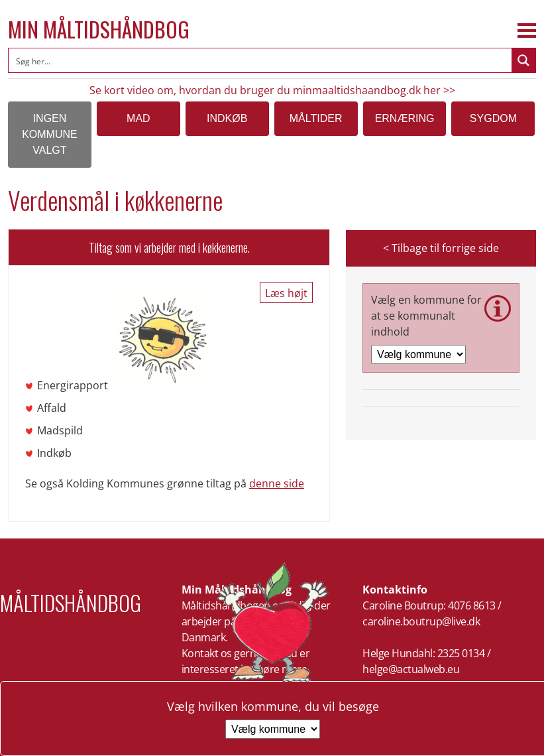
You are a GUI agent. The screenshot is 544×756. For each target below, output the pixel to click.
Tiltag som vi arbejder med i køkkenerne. (169, 247)
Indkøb (227, 118)
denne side (277, 483)
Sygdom (493, 118)
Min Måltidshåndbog (99, 29)
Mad (138, 118)
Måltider (316, 118)
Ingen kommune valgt (50, 134)
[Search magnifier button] (523, 60)
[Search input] (261, 60)
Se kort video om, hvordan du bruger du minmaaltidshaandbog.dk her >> (272, 90)
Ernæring (405, 118)
